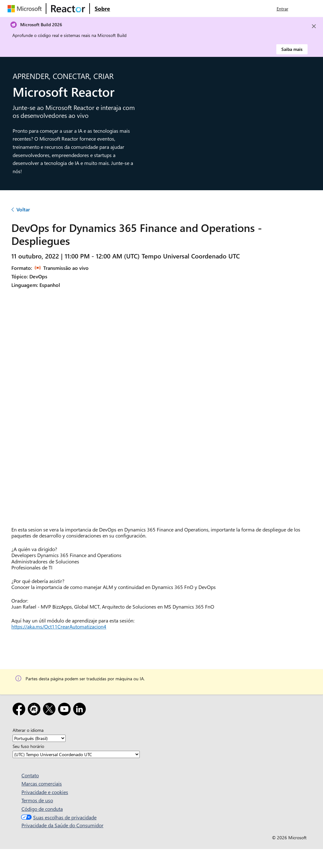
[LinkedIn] (81, 710)
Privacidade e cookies (45, 792)
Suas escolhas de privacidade (58, 817)
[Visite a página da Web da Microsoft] (26, 9)
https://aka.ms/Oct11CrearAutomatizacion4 (59, 626)
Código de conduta (42, 809)
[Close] (314, 26)
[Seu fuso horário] (76, 754)
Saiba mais (292, 49)
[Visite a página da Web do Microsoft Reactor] (68, 9)
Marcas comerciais (42, 783)
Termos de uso (37, 800)
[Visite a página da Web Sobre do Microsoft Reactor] (102, 9)
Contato (30, 775)
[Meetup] (35, 710)
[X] (50, 710)
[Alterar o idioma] (39, 738)
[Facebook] (20, 710)
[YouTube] (66, 710)
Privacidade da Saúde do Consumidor (62, 825)
